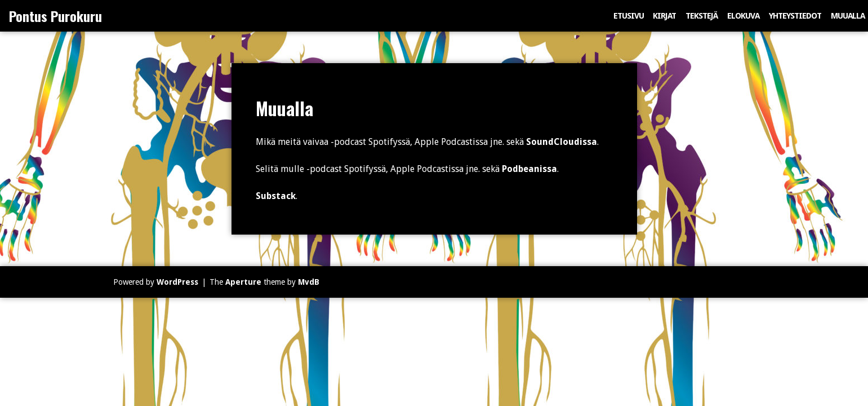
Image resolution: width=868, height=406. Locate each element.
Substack (276, 196)
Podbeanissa (529, 169)
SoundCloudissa (562, 142)
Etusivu (629, 16)
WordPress (177, 282)
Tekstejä (702, 16)
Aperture (243, 282)
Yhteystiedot (795, 16)
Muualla (848, 16)
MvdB (309, 282)
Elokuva (743, 16)
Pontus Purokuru (55, 16)
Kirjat (664, 16)
